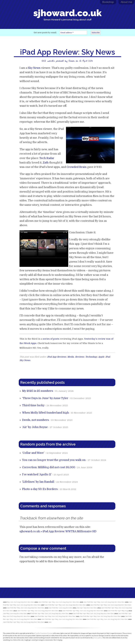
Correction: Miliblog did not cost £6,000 (49, 467)
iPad (108, 357)
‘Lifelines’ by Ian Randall (38, 482)
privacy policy (97, 638)
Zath (46, 163)
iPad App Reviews (57, 357)
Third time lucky (33, 405)
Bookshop (108, 2)
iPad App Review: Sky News (68, 52)
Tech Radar (47, 158)
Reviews (80, 357)
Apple (101, 357)
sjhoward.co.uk (67, 14)
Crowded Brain (77, 167)
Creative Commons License (44, 633)
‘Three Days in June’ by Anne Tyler (45, 398)
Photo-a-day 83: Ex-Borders (40, 489)
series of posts (51, 339)
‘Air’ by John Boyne (35, 427)
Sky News (34, 68)
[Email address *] (73, 33)
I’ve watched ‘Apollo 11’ (37, 474)
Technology (91, 357)
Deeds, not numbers (36, 420)
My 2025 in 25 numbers (38, 391)
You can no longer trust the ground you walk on (54, 460)
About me (126, 2)
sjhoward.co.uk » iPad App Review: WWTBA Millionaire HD (58, 531)
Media (71, 357)
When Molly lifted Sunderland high (45, 413)
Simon (71, 61)
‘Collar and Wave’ (33, 453)
